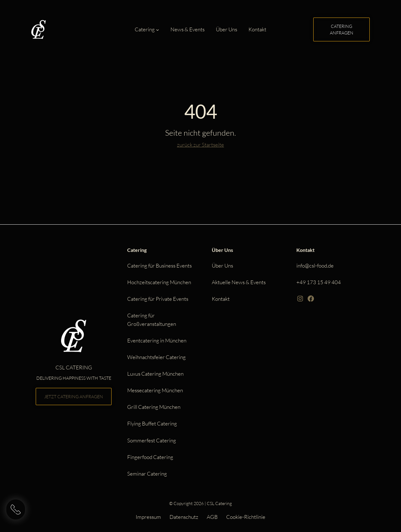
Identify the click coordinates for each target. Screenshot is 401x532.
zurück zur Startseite (200, 145)
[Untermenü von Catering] (158, 30)
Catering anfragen (342, 29)
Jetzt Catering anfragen (74, 396)
